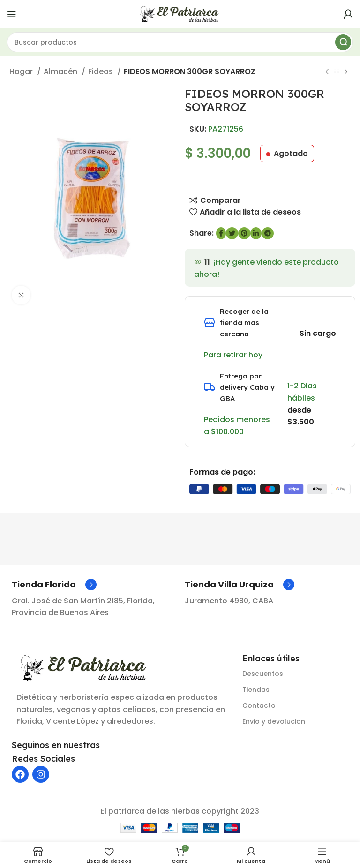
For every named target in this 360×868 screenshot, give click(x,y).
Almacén (61, 71)
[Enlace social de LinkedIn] (256, 233)
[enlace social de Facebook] (221, 233)
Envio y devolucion (274, 721)
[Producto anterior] (327, 72)
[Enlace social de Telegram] (268, 233)
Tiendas (256, 690)
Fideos (101, 71)
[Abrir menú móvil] (12, 14)
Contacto (259, 705)
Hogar (22, 71)
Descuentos (263, 674)
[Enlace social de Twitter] (232, 233)
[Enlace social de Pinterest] (244, 233)
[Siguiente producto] (346, 72)
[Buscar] (180, 42)
